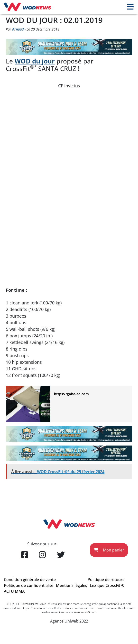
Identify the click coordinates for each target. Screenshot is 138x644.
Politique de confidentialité (29, 585)
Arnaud (18, 29)
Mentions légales (72, 585)
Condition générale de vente (30, 580)
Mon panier (109, 550)
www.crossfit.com (85, 612)
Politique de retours (106, 580)
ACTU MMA (14, 591)
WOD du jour (35, 61)
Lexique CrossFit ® (107, 585)
